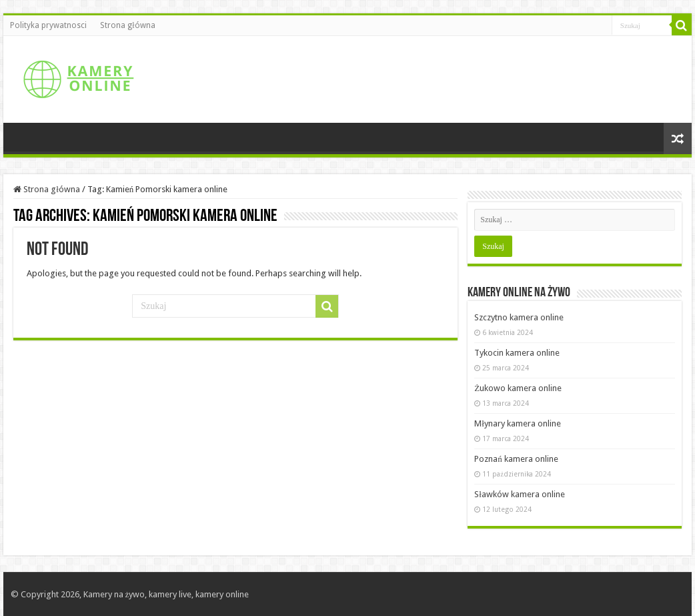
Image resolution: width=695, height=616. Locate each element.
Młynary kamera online (518, 423)
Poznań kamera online (516, 459)
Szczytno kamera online (519, 317)
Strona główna (127, 25)
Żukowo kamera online (518, 388)
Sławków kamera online (520, 494)
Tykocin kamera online (517, 353)
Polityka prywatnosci (48, 25)
